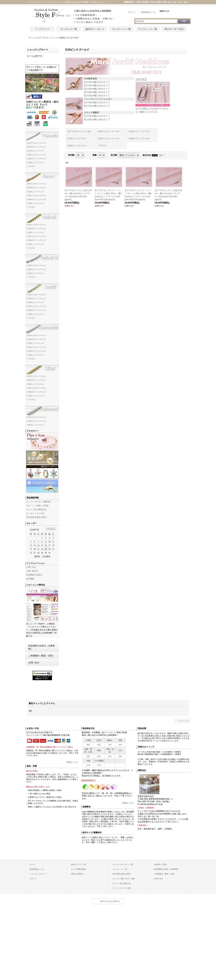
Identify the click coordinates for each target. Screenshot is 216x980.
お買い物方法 (32, 571)
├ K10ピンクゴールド (35, 151)
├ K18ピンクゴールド (35, 162)
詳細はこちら (72, 762)
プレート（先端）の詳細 (37, 506)
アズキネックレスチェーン (42, 287)
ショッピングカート (38, 874)
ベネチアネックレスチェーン (42, 135)
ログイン (33, 879)
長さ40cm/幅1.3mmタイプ (97, 89)
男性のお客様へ (78, 874)
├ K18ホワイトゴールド (36, 159)
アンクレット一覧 (148, 29)
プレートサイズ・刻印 (122, 888)
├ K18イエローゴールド (36, 155)
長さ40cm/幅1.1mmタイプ (97, 85)
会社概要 (30, 579)
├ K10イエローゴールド (36, 143)
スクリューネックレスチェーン (42, 176)
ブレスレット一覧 (121, 29)
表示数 (72, 155)
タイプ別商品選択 (78, 869)
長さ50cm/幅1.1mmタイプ (97, 92)
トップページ (42, 29)
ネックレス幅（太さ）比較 (124, 879)
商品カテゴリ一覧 (78, 864)
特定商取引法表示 (34, 575)
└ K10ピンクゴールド (35, 425)
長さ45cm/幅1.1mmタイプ (97, 102)
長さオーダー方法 (174, 29)
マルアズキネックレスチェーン (42, 328)
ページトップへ (184, 721)
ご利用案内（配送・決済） (42, 656)
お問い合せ (31, 567)
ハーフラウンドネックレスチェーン (42, 409)
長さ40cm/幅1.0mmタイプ (97, 82)
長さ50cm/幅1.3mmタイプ (97, 95)
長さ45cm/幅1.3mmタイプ (97, 106)
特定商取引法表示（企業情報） (42, 647)
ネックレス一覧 (69, 29)
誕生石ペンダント (95, 29)
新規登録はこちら (37, 869)
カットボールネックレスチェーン (42, 217)
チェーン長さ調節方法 (36, 509)
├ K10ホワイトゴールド (36, 147)
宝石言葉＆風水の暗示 (36, 517)
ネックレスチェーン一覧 (123, 864)
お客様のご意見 (160, 864)
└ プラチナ (31, 166)
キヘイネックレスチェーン (42, 368)
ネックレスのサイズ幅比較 (38, 502)
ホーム (32, 864)
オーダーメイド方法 (35, 513)
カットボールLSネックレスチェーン (42, 258)
